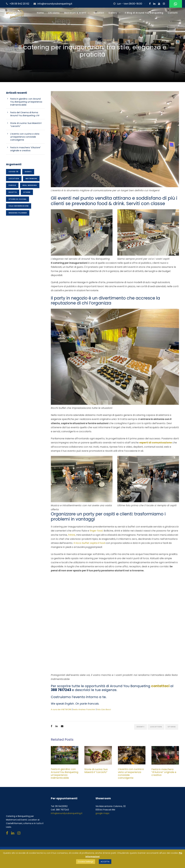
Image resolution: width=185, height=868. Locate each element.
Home (40, 13)
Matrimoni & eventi (75, 13)
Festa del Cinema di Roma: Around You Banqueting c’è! (25, 116)
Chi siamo (54, 13)
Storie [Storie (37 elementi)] (27, 194)
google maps (102, 816)
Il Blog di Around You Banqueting (144, 13)
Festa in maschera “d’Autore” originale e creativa (164, 774)
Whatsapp (175, 4)
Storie (172, 729)
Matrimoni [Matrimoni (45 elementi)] (31, 181)
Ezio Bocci (106, 712)
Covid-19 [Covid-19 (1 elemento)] (13, 174)
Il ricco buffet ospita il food (90, 545)
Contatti (173, 13)
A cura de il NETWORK (61, 712)
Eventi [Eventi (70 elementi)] (28, 174)
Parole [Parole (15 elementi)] (12, 187)
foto (99, 712)
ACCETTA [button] (105, 862)
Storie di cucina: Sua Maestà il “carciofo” (96, 773)
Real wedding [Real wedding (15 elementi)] (30, 187)
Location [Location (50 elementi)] (14, 181)
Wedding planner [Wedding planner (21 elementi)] (18, 215)
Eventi (141, 729)
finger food (96, 533)
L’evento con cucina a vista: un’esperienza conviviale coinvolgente (131, 776)
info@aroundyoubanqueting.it (55, 4)
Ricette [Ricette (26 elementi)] (13, 194)
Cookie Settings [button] (86, 862)
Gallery (113, 13)
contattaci (160, 688)
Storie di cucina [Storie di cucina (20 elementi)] (18, 201)
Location (99, 13)
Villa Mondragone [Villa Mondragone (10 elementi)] (19, 208)
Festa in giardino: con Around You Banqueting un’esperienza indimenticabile (65, 776)
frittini (72, 537)
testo (84, 712)
